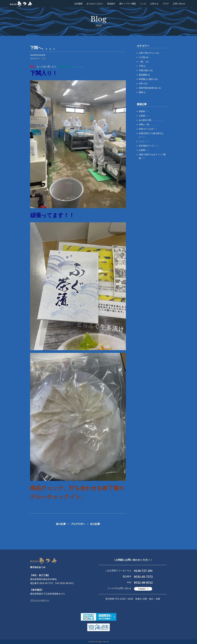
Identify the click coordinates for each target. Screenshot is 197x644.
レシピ (143, 4)
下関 (44, 58)
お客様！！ (144, 116)
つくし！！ (144, 141)
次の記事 (95, 524)
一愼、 (144, 62)
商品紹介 (111, 4)
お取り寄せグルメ (149, 53)
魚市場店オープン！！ (149, 146)
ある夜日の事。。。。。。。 (152, 120)
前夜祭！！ (144, 111)
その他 (144, 57)
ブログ (166, 4)
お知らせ (154, 4)
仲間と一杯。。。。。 (149, 124)
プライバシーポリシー (40, 600)
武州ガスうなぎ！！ (148, 129)
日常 (143, 83)
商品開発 (144, 75)
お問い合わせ (179, 4)
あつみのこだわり (95, 4)
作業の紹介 (146, 70)
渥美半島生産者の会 (150, 88)
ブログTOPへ (78, 524)
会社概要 (78, 4)
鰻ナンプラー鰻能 (128, 4)
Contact (142, 589)
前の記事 (61, 524)
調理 (142, 92)
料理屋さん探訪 (148, 79)
